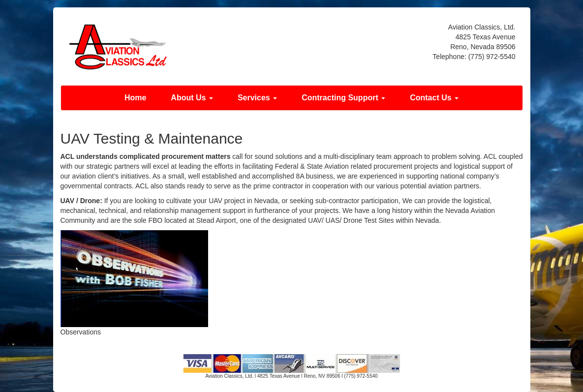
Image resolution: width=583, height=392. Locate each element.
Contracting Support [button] (343, 98)
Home (135, 98)
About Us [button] (192, 98)
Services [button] (257, 98)
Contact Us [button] (434, 98)
